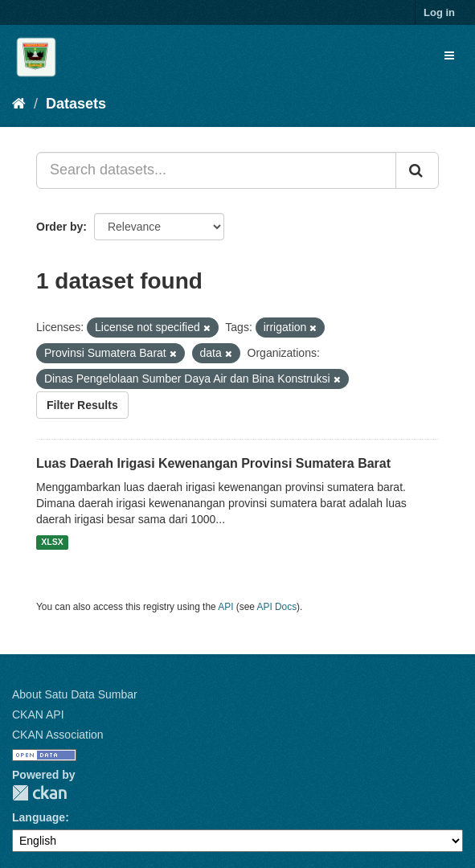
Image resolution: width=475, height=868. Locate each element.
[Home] (19, 104)
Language (39, 817)
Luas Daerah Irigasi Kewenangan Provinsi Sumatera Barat (213, 463)
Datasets (76, 104)
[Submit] (417, 170)
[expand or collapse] (449, 55)
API (225, 607)
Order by (59, 227)
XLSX (52, 542)
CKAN (39, 793)
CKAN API (38, 714)
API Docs (277, 607)
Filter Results (82, 405)
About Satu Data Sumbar (75, 694)
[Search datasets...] (216, 170)
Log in (439, 12)
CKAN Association (58, 735)
